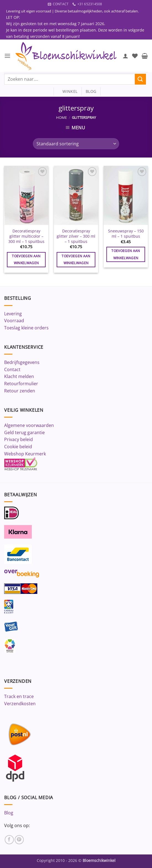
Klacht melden (19, 377)
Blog (9, 813)
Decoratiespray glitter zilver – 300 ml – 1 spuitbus (76, 236)
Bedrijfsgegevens (22, 363)
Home (61, 118)
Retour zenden (20, 391)
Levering (13, 314)
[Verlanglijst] (135, 56)
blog (91, 92)
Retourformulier (21, 384)
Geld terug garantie (24, 432)
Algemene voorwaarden (29, 426)
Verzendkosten (20, 704)
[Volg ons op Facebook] (9, 840)
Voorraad (14, 321)
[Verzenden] (140, 79)
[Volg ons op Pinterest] (19, 840)
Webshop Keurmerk (25, 454)
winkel (68, 92)
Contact (12, 370)
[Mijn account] (125, 56)
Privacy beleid (19, 440)
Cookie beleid (18, 447)
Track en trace (19, 697)
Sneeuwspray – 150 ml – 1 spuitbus (126, 234)
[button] (7, 56)
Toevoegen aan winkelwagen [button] (26, 260)
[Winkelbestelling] (76, 144)
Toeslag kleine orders (26, 328)
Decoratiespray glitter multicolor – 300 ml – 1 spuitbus (26, 236)
